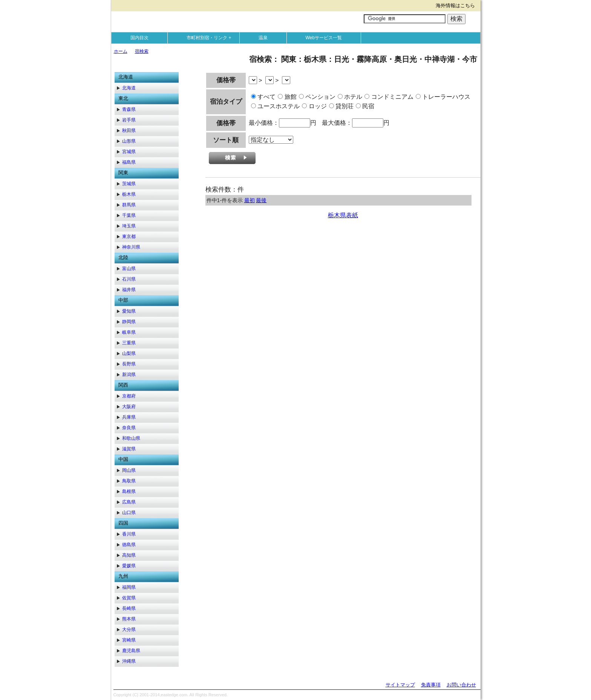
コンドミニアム (389, 97)
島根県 (129, 491)
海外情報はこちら (455, 5)
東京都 (129, 236)
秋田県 (129, 130)
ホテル (350, 97)
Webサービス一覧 (324, 38)
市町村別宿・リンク (211, 38)
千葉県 (129, 215)
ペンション (317, 97)
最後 (261, 200)
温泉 (263, 38)
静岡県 (129, 322)
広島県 (129, 502)
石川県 (129, 279)
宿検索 (142, 51)
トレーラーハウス (443, 97)
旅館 (287, 97)
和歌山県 (131, 438)
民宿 (365, 106)
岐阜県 (129, 332)
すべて (263, 97)
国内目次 (139, 38)
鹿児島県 (131, 651)
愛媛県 (129, 566)
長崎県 (129, 608)
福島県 (129, 162)
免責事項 (431, 685)
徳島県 (129, 545)
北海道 (129, 88)
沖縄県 (129, 661)
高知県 (129, 555)
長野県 (129, 364)
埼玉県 (129, 226)
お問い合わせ (461, 685)
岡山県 (129, 470)
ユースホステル (275, 106)
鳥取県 (129, 481)
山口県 (129, 513)
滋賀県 (129, 449)
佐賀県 (129, 598)
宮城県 (129, 152)
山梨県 (129, 353)
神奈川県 (131, 247)
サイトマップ (400, 685)
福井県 (129, 290)
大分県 (129, 629)
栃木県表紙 (343, 215)
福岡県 (129, 587)
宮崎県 (129, 640)
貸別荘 (341, 106)
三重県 (129, 343)
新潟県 (129, 375)
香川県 (129, 534)
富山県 (129, 269)
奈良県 (129, 428)
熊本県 (129, 619)
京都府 (129, 396)
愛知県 (129, 311)
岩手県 (129, 120)
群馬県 (129, 205)
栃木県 (129, 194)
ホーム (121, 51)
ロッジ (314, 106)
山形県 (129, 141)
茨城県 (129, 184)
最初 (250, 200)
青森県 (129, 109)
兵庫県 (129, 417)
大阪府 (129, 407)
